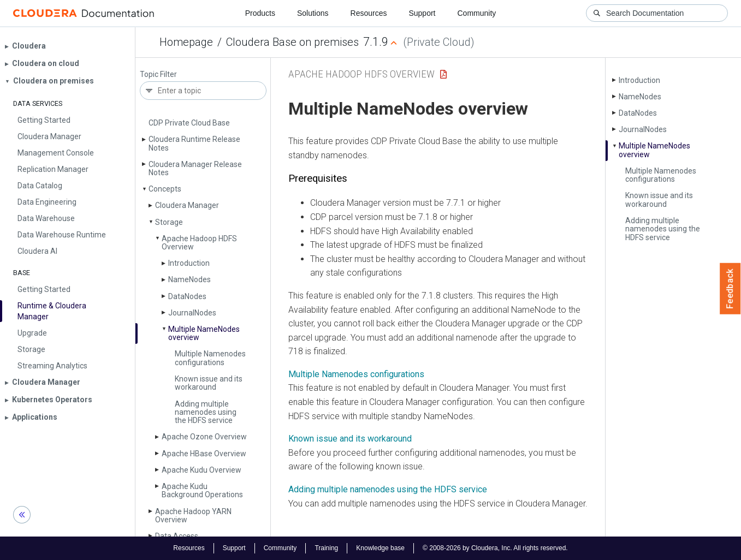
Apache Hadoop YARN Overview (193, 516)
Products (260, 13)
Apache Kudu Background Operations (202, 490)
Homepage (186, 42)
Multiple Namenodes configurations (210, 358)
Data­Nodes (187, 296)
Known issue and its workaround (209, 383)
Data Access (177, 536)
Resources (369, 13)
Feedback (730, 289)
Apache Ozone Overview (204, 437)
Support (422, 13)
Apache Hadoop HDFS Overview (199, 243)
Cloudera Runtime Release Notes (194, 143)
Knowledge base (380, 548)
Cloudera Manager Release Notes (195, 168)
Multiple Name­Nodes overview (204, 333)
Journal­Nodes (192, 313)
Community (477, 13)
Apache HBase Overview (204, 454)
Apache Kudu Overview (201, 470)
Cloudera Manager (187, 205)
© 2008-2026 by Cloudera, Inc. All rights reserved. (495, 548)
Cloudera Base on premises (292, 42)
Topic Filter (158, 75)
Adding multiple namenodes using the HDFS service (206, 412)
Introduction (189, 263)
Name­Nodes (189, 279)
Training (326, 548)
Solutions (313, 13)
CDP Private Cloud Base (189, 123)
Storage (169, 222)
